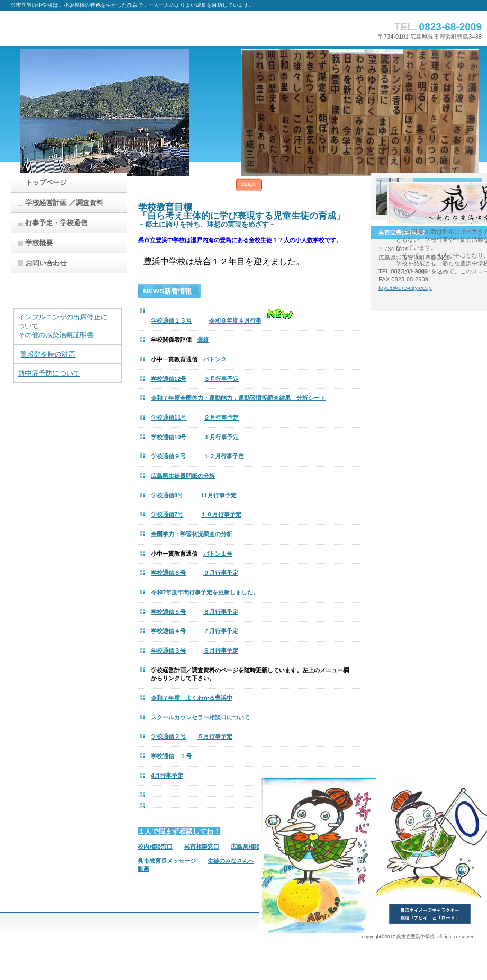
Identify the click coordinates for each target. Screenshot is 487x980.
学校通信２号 (168, 736)
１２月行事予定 (224, 456)
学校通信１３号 (171, 320)
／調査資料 (64, 203)
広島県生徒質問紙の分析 (183, 476)
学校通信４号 (168, 631)
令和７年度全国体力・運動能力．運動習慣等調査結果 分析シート (238, 398)
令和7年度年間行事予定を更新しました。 (205, 592)
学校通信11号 (169, 417)
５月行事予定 (215, 736)
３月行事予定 (221, 379)
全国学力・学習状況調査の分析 (192, 534)
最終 (203, 340)
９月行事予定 (221, 573)
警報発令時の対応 (48, 354)
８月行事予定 (221, 612)
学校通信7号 (167, 514)
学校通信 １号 (171, 756)
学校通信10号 (169, 437)
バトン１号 (218, 554)
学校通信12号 (169, 379)
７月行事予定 (221, 631)
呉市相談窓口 (202, 847)
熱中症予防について (49, 373)
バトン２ (215, 359)
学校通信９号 (168, 456)
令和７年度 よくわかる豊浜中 (192, 698)
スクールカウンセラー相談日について (200, 717)
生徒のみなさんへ (231, 861)
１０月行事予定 (221, 514)
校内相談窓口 (155, 847)
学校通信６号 (168, 573)
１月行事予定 (221, 437)
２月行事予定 (221, 417)
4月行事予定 (167, 776)
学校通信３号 (168, 651)
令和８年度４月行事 (235, 320)
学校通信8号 (167, 495)
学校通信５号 (168, 612)
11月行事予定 (218, 495)
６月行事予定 (221, 651)
